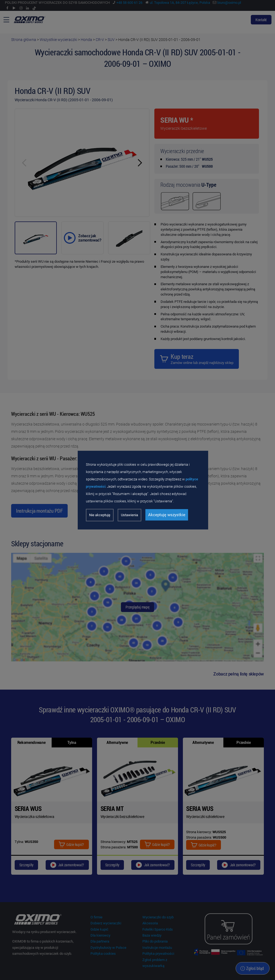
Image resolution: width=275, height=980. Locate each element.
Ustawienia (129, 515)
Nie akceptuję (100, 515)
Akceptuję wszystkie (167, 515)
